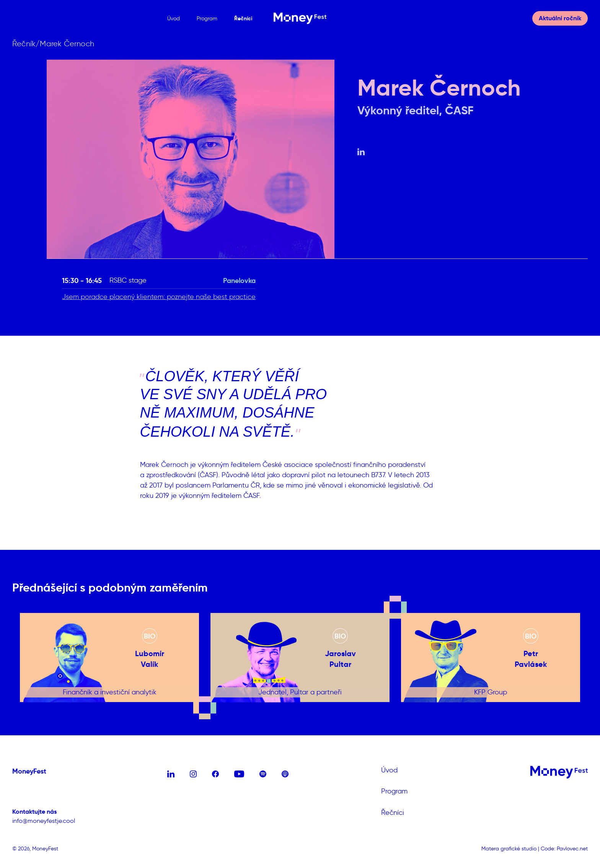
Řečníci (243, 18)
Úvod (174, 19)
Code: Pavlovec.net (564, 849)
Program (207, 19)
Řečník (24, 44)
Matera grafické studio (509, 849)
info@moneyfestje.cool (44, 821)
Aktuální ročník (560, 18)
